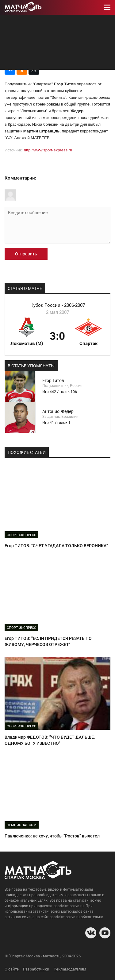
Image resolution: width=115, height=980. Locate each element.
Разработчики (36, 969)
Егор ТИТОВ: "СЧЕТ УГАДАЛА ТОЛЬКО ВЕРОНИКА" (56, 546)
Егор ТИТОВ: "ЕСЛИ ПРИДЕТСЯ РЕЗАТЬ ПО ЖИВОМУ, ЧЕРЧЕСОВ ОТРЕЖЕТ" (48, 641)
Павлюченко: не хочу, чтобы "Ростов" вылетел (52, 836)
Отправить (26, 254)
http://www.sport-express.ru (48, 150)
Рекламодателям (70, 969)
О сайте (12, 969)
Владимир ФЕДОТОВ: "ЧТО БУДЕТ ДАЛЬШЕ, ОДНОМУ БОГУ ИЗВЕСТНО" (50, 740)
